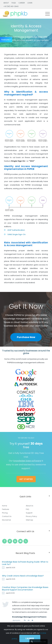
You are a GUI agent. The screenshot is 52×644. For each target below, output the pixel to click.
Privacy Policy (31, 516)
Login (30, 3)
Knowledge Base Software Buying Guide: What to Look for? (25, 563)
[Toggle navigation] (48, 14)
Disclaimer (6, 520)
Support (29, 513)
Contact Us (7, 516)
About (6, 3)
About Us (30, 506)
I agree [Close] (30, 638)
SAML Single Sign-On (17, 234)
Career (22, 3)
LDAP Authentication (16, 230)
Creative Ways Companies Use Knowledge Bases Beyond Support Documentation (25, 588)
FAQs (14, 3)
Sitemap (29, 520)
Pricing (5, 513)
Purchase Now (26, 337)
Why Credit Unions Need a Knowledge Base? (23, 576)
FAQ (27, 509)
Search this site (40, 642)
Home (4, 506)
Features (6, 40)
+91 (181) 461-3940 (11, 6)
